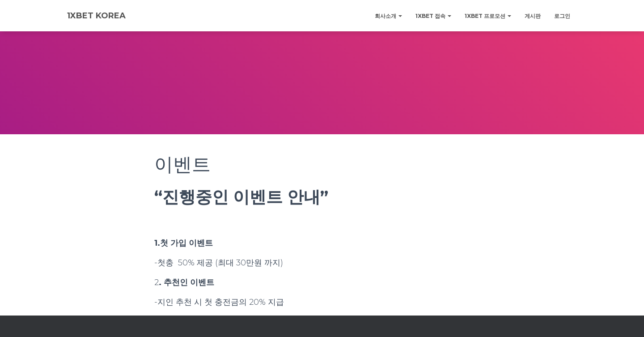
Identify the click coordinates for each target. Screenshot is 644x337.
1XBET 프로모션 (488, 16)
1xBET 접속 (433, 16)
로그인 (562, 16)
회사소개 (388, 16)
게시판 (533, 16)
